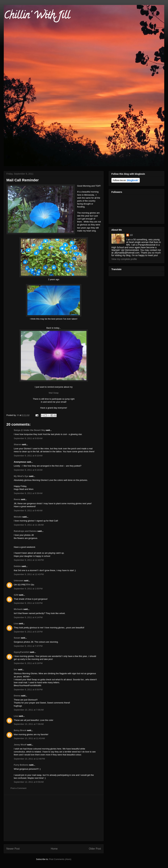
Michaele (18, 609)
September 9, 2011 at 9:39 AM (28, 493)
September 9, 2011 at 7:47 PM (28, 646)
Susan (17, 638)
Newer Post (13, 849)
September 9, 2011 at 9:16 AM (28, 470)
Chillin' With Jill (37, 16)
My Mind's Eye (21, 476)
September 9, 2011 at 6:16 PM (28, 632)
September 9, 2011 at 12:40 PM (29, 560)
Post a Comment (18, 788)
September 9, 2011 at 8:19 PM (28, 663)
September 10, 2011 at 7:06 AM (29, 710)
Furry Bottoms (21, 765)
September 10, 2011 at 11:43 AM (29, 738)
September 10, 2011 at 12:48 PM (29, 759)
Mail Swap (54, 393)
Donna (17, 696)
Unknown (19, 581)
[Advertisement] (54, 818)
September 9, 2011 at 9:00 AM (28, 438)
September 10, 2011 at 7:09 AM (29, 724)
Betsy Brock (20, 730)
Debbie (17, 566)
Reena (17, 499)
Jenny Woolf (20, 745)
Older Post (95, 849)
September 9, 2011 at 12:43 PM (29, 574)
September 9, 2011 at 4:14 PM (28, 617)
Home (54, 849)
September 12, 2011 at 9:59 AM (29, 782)
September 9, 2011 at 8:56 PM (28, 690)
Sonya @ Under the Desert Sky (29, 430)
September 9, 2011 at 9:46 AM (28, 511)
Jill (131, 235)
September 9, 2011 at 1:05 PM (28, 589)
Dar (16, 669)
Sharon (17, 444)
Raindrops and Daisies (25, 531)
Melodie (18, 517)
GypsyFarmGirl (21, 652)
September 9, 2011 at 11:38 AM (29, 525)
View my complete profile (124, 259)
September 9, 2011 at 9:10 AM (28, 456)
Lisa (16, 623)
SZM (16, 595)
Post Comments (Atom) (60, 859)
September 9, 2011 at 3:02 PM (28, 603)
